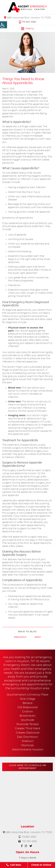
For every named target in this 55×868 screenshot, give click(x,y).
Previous (20, 637)
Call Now (14, 865)
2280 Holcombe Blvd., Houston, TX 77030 (27, 17)
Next (38, 637)
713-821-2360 (28, 22)
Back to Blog (28, 632)
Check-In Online (41, 865)
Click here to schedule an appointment (28, 767)
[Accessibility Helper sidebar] (4, 25)
